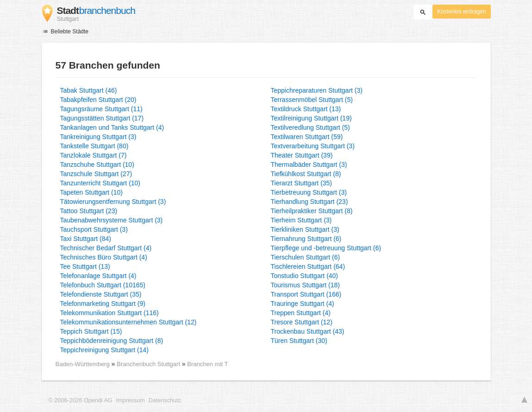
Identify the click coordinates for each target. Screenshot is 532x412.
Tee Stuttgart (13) (85, 266)
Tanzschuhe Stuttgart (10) (97, 165)
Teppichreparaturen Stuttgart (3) (317, 90)
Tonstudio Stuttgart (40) (305, 276)
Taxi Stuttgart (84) (86, 239)
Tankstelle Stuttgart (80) (94, 146)
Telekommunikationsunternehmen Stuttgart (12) (128, 322)
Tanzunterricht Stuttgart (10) (100, 183)
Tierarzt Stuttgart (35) (302, 183)
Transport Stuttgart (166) (306, 294)
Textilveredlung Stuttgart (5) (310, 127)
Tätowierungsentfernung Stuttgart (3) (113, 202)
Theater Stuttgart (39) (302, 155)
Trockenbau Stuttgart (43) (308, 331)
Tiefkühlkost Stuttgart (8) (306, 174)
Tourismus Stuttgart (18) (305, 285)
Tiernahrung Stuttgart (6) (306, 239)
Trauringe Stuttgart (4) (303, 304)
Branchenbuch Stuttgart (149, 364)
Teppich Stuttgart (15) (91, 331)
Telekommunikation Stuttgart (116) (110, 313)
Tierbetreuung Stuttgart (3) (309, 192)
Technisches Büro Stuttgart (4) (104, 257)
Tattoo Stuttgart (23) (89, 211)
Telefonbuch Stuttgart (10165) (103, 285)
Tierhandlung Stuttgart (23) (310, 202)
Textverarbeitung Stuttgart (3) (313, 146)
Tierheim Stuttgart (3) (301, 220)
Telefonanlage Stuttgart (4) (98, 276)
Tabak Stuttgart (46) (89, 90)
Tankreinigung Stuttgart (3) (98, 137)
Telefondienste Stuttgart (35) (101, 294)
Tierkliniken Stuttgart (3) (305, 229)
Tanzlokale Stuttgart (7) (94, 155)
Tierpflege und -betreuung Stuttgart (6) (326, 248)
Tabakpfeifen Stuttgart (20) (98, 100)
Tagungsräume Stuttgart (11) (101, 109)
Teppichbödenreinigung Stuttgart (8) (112, 341)
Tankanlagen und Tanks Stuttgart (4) (112, 127)
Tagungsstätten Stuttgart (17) (102, 118)
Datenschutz (165, 400)
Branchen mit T (207, 364)
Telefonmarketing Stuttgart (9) (103, 304)
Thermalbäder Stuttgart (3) (309, 165)
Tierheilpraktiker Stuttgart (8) (312, 211)
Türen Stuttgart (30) (299, 341)
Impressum (131, 400)
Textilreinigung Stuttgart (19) (311, 118)
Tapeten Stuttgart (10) (91, 192)
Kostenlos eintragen (461, 12)
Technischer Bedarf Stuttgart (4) (106, 248)
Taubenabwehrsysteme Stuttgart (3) (112, 220)
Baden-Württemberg (83, 364)
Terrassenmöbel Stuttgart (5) (312, 100)
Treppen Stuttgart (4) (301, 313)
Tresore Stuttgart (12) (302, 322)
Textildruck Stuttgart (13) (306, 109)
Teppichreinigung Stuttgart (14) (104, 350)
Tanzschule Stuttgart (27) (96, 174)
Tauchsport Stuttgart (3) (94, 229)
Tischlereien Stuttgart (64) (308, 266)
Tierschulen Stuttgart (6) (306, 257)
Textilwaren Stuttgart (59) (307, 137)
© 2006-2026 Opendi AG (81, 400)
